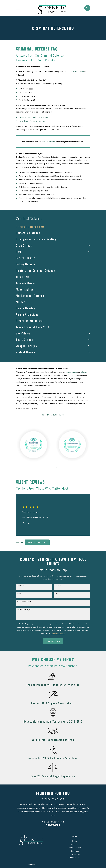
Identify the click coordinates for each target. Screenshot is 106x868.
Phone (19, 594)
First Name (20, 586)
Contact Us (75, 858)
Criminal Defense (75, 848)
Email (57, 594)
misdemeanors (71, 372)
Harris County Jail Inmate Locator (32, 121)
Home (75, 841)
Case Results (75, 855)
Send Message (53, 642)
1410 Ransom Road (77, 72)
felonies (84, 372)
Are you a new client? (24, 602)
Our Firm (75, 845)
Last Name (58, 586)
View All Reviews (37, 543)
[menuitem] (53, 227)
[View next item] (55, 468)
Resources (75, 851)
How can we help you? (24, 610)
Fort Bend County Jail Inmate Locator (33, 117)
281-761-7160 (53, 825)
